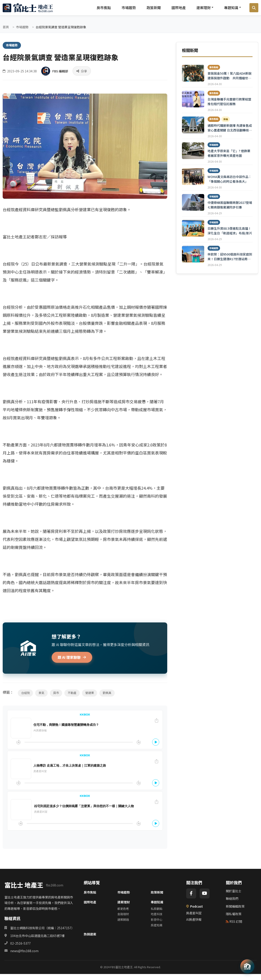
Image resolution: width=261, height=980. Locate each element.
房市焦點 (104, 8)
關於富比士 (234, 891)
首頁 (6, 27)
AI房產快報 (194, 919)
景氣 (42, 693)
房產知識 (157, 925)
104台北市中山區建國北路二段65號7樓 (37, 936)
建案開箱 (123, 920)
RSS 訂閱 (234, 921)
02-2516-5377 (20, 943)
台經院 (25, 693)
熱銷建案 (90, 934)
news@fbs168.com (24, 951)
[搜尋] (254, 8)
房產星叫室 (194, 913)
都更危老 (123, 909)
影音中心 (157, 920)
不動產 (72, 693)
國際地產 (179, 8)
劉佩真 (108, 693)
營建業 (90, 693)
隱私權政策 (234, 914)
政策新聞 (154, 8)
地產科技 (157, 914)
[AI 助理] (247, 966)
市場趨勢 (129, 8)
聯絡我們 (232, 898)
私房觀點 (157, 909)
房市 (56, 693)
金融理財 (123, 914)
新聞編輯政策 (235, 906)
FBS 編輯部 (60, 71)
